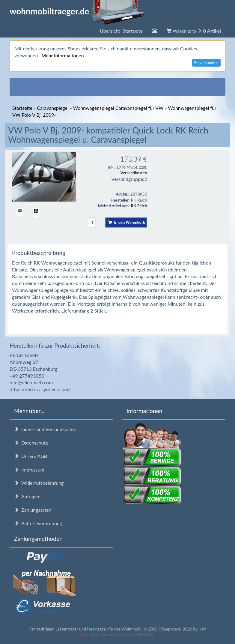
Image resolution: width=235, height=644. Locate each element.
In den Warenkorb (127, 222)
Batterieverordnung (38, 523)
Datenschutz (31, 443)
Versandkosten (134, 173)
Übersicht (121, 31)
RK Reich (139, 206)
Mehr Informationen (62, 55)
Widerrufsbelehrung (39, 483)
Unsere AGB (31, 456)
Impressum (29, 470)
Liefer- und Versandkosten (45, 429)
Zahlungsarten (33, 510)
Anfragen (27, 496)
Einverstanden (206, 63)
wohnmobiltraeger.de (77, 11)
